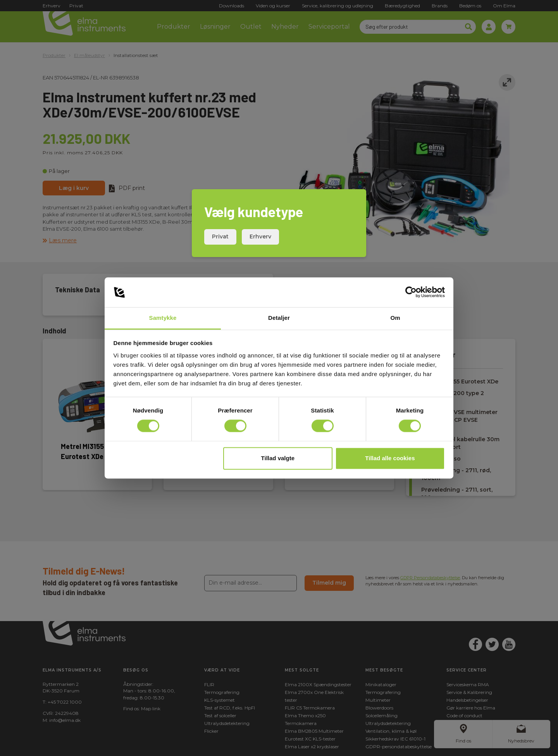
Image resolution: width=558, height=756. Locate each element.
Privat (220, 236)
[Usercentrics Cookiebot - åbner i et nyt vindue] (411, 292)
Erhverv (260, 236)
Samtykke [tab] (163, 318)
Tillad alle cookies (390, 458)
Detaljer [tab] (279, 318)
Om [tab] (395, 318)
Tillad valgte (278, 458)
